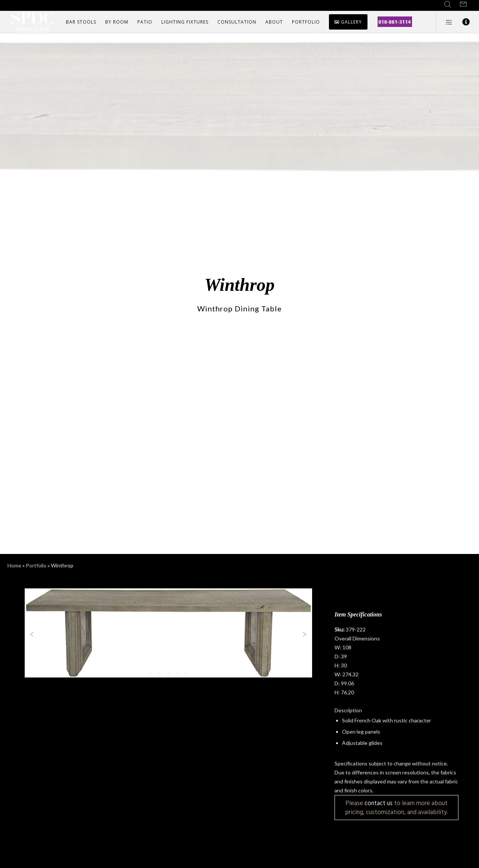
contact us (379, 803)
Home (14, 565)
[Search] (448, 4)
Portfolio (36, 565)
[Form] (463, 4)
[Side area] (444, 22)
